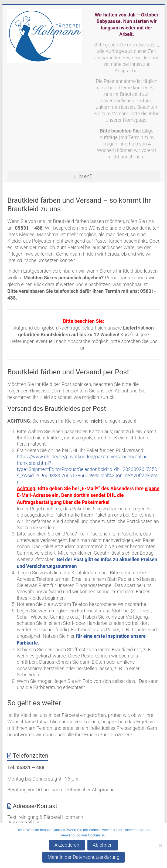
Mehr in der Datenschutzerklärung (84, 857)
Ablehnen (103, 845)
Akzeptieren (67, 845)
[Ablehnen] (160, 846)
